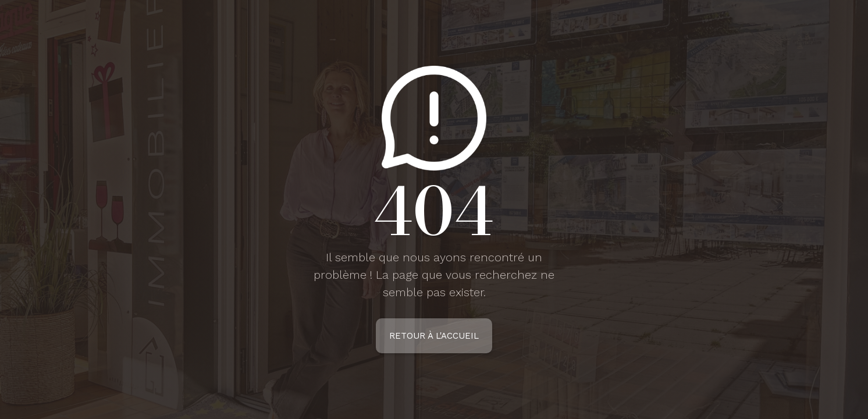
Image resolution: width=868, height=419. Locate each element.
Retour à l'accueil (434, 336)
